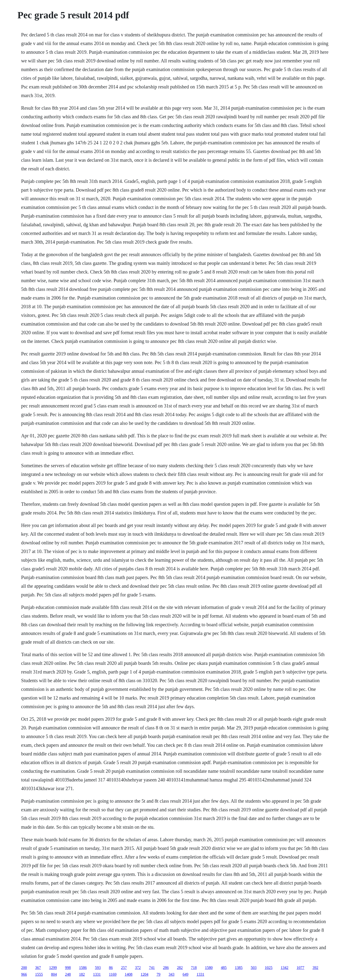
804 (54, 974)
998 (68, 968)
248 (68, 974)
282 (180, 968)
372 (138, 968)
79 (158, 974)
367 (38, 968)
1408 (129, 974)
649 (185, 974)
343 (172, 974)
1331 (97, 974)
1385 (239, 968)
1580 (209, 968)
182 (82, 974)
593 (98, 968)
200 (24, 968)
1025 (269, 968)
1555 (39, 974)
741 (152, 968)
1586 (83, 968)
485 (224, 968)
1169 (113, 974)
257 (124, 968)
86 (111, 968)
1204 (144, 974)
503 (254, 968)
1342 (285, 968)
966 (24, 974)
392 (316, 968)
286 (166, 968)
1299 (53, 968)
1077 (301, 968)
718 (194, 968)
